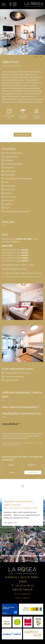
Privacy (18, 598)
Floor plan (8, 224)
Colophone (26, 598)
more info (10, 523)
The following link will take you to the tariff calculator (22, 444)
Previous (36, 58)
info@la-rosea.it (23, 590)
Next (40, 58)
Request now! (23, 135)
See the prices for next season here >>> (22, 277)
